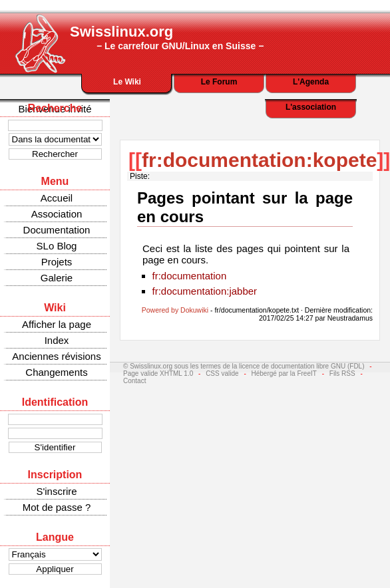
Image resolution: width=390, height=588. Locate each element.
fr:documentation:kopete (259, 160)
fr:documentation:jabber (205, 291)
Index (57, 340)
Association (57, 214)
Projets (57, 262)
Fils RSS (342, 373)
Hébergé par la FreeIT (284, 373)
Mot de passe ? (57, 507)
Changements (56, 372)
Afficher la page (57, 324)
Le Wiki (127, 82)
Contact (134, 381)
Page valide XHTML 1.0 (158, 373)
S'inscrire (56, 491)
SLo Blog (57, 246)
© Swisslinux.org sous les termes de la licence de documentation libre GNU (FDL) (244, 366)
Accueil (57, 198)
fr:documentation (190, 276)
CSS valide (222, 373)
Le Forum (219, 82)
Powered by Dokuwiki (175, 310)
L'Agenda (311, 82)
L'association (311, 107)
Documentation (57, 230)
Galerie (57, 278)
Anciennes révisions (56, 356)
